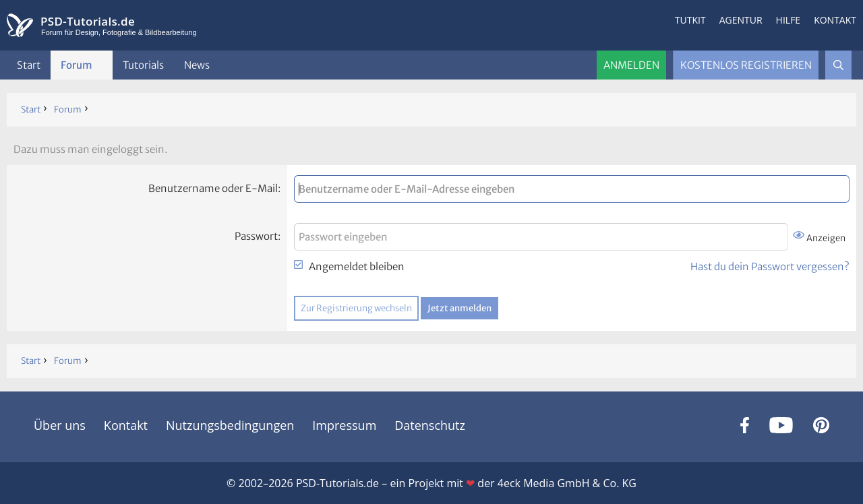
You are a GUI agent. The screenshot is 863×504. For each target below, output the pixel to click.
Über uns (60, 425)
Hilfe (788, 20)
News (197, 65)
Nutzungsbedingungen (230, 425)
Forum (77, 65)
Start (29, 65)
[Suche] (838, 65)
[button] (103, 65)
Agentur (741, 20)
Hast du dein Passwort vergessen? (770, 266)
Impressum (344, 425)
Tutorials (143, 65)
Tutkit (690, 20)
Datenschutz (430, 425)
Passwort (256, 236)
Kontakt (835, 20)
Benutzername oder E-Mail (213, 188)
